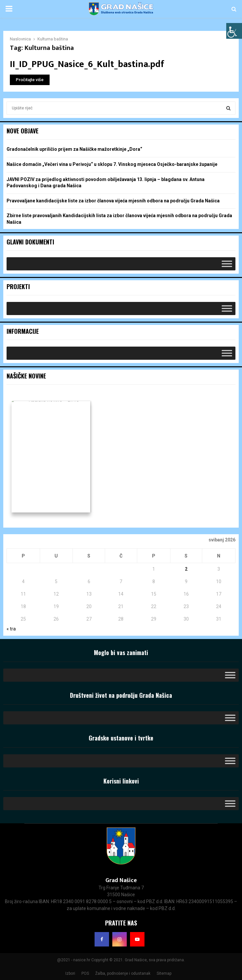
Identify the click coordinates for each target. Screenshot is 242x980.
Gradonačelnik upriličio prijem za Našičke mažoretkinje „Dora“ (74, 149)
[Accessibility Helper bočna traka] (234, 31)
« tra (11, 629)
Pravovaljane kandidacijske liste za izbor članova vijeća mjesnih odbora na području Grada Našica (113, 201)
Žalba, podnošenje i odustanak (123, 973)
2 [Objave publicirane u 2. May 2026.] (186, 569)
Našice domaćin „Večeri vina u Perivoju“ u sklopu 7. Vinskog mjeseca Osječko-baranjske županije (112, 164)
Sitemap (164, 973)
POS (85, 973)
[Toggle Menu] (227, 264)
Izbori (70, 973)
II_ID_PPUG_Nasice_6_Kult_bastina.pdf (87, 64)
